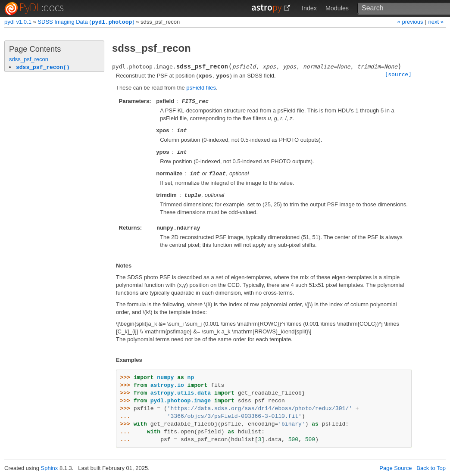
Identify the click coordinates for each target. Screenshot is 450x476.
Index (309, 8)
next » (436, 22)
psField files (201, 88)
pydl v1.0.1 (18, 22)
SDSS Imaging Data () (86, 22)
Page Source (395, 468)
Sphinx (50, 468)
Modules (337, 8)
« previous (411, 22)
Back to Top (431, 468)
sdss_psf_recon (29, 59)
